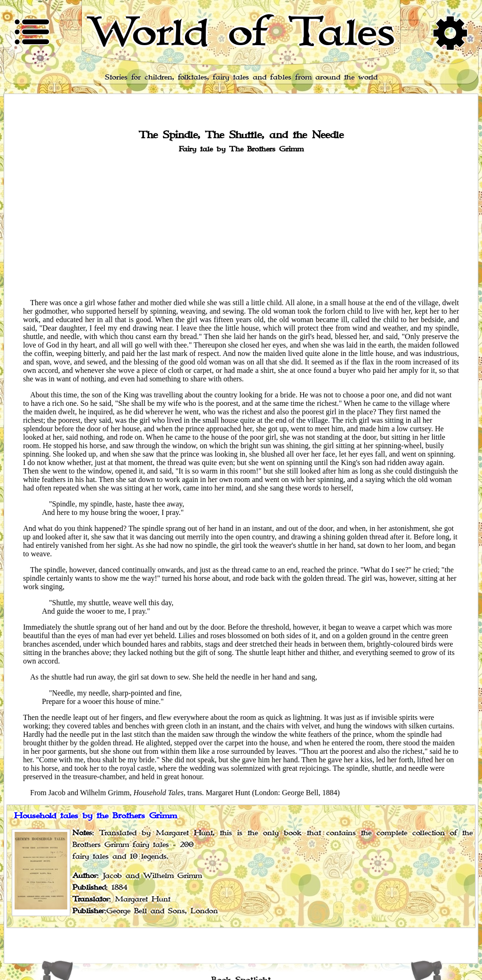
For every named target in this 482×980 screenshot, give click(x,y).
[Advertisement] (241, 225)
